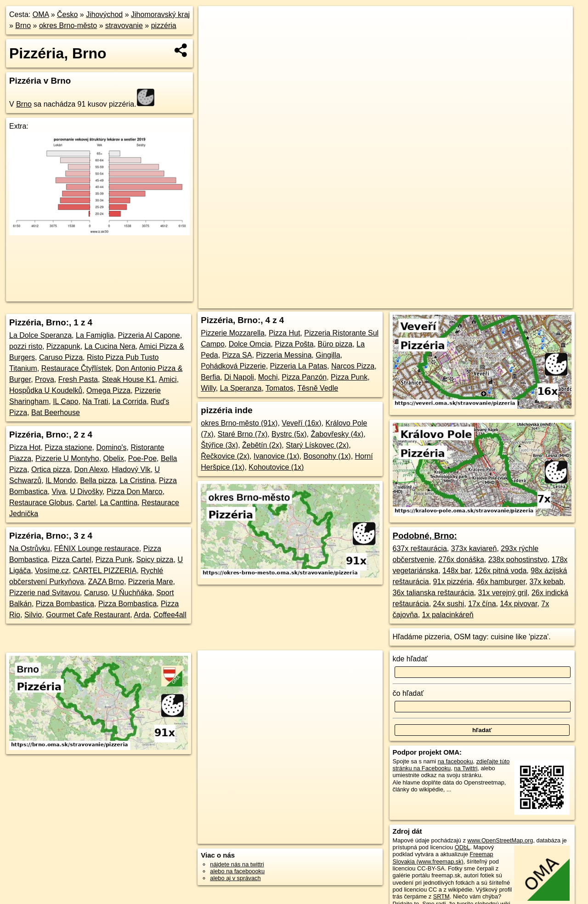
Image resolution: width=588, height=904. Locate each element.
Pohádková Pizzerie (233, 366)
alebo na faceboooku (237, 871)
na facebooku (455, 761)
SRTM (441, 896)
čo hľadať (408, 693)
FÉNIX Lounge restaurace (97, 549)
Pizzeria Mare (151, 582)
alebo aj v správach (235, 878)
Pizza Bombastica (65, 604)
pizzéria (164, 26)
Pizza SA (237, 355)
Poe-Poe (142, 458)
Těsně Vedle (318, 388)
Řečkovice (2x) (225, 456)
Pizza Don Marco (135, 492)
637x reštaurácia (420, 549)
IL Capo (65, 401)
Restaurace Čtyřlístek (76, 368)
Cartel (86, 503)
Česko (67, 14)
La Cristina (137, 480)
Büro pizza (335, 344)
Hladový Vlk (131, 469)
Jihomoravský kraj (160, 14)
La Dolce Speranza (40, 335)
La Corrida (129, 401)
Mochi (268, 377)
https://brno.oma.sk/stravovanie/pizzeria (523, 301)
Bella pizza (98, 480)
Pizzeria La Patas (299, 366)
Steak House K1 (129, 379)
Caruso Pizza (61, 357)
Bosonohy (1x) (327, 456)
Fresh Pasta (78, 379)
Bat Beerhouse (56, 412)
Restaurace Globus (41, 503)
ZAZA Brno (106, 582)
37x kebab (547, 582)
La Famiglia (95, 335)
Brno (23, 26)
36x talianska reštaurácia (433, 593)
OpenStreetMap (397, 301)
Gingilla (328, 355)
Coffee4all (170, 615)
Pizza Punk (114, 560)
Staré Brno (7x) (243, 434)
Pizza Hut (284, 333)
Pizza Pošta (294, 344)
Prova (45, 379)
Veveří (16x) (301, 423)
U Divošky (86, 492)
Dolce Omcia (250, 344)
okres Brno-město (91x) (239, 423)
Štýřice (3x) (219, 445)
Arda (141, 615)
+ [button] (214, 22)
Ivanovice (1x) (277, 456)
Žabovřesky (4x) (337, 434)
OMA (41, 14)
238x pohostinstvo (518, 560)
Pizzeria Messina (284, 355)
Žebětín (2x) (262, 445)
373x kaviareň (474, 549)
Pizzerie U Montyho (67, 458)
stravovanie (124, 26)
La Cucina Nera (110, 346)
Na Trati (96, 401)
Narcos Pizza (353, 366)
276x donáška (461, 560)
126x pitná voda (500, 571)
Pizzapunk (63, 346)
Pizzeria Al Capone (149, 335)
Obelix (114, 458)
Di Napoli (239, 377)
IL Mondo (61, 480)
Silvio (33, 615)
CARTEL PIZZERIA (105, 571)
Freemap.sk (445, 301)
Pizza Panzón (304, 377)
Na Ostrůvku (30, 549)
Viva (59, 492)
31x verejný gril (503, 593)
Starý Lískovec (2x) (317, 445)
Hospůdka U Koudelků (46, 390)
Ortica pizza (51, 469)
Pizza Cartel (71, 560)
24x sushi (449, 604)
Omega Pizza (108, 390)
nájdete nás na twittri (237, 864)
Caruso (96, 593)
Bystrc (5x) (289, 434)
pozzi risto (26, 346)
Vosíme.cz (52, 571)
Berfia (210, 377)
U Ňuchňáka (132, 593)
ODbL (462, 847)
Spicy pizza (155, 560)
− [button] (214, 36)
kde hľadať (410, 659)
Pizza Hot (25, 447)
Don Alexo (91, 469)
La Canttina (119, 503)
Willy (208, 388)
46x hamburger (501, 582)
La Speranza (241, 388)
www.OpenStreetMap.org (500, 840)
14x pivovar (518, 604)
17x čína (482, 604)
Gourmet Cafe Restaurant (88, 615)
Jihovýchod (104, 14)
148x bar (456, 571)
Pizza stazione (68, 447)
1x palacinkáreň (448, 615)
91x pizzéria (453, 582)
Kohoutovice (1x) (276, 467)
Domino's (111, 447)
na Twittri (466, 768)
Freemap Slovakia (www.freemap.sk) (443, 858)
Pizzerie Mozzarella (233, 333)
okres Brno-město (68, 26)
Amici (168, 379)
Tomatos (279, 388)
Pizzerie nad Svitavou (45, 593)
